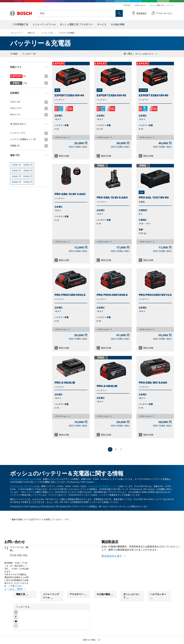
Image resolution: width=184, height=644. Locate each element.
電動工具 (31, 33)
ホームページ (16, 33)
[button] (16, 613)
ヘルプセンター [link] (158, 594)
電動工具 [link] (21, 594)
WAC (67, 519)
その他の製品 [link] (104, 594)
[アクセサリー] (85, 595)
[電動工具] (27, 595)
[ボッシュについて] (128, 598)
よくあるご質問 (14, 589)
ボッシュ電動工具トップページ (162, 5)
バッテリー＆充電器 (67, 33)
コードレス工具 (47, 33)
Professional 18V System (23, 486)
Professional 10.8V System (24, 479)
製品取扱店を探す (112, 556)
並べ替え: (129, 54)
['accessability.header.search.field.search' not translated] (119, 13)
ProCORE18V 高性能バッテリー (103, 486)
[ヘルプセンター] (151, 598)
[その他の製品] (112, 595)
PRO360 (127, 5)
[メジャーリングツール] (52, 598)
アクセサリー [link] (77, 594)
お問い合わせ (140, 5)
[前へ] (105, 449)
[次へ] (121, 449)
